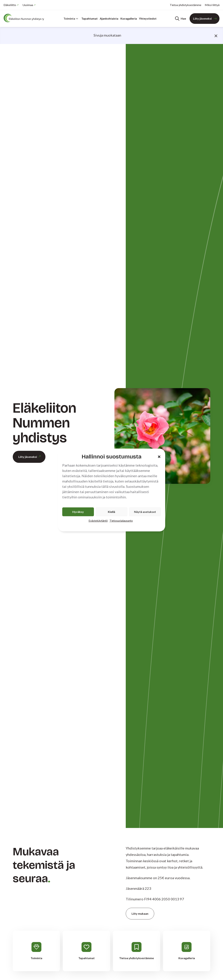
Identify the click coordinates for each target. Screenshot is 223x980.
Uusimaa (28, 5)
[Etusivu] (25, 18)
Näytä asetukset (145, 512)
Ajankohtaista (109, 18)
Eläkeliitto (10, 5)
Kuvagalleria (129, 18)
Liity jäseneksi (202, 18)
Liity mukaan (140, 914)
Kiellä (111, 512)
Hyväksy (78, 512)
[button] (159, 457)
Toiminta (71, 18)
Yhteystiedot (148, 18)
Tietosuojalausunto (121, 521)
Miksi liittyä (212, 5)
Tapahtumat (89, 18)
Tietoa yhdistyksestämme (186, 5)
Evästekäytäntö (98, 521)
